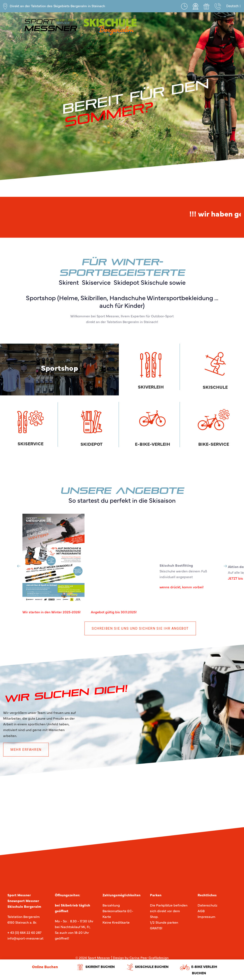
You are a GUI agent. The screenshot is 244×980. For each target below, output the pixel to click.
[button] (234, 6)
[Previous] (19, 566)
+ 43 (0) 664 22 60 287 (24, 932)
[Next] (225, 566)
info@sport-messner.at (25, 938)
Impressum (207, 916)
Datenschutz (207, 905)
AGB (201, 911)
